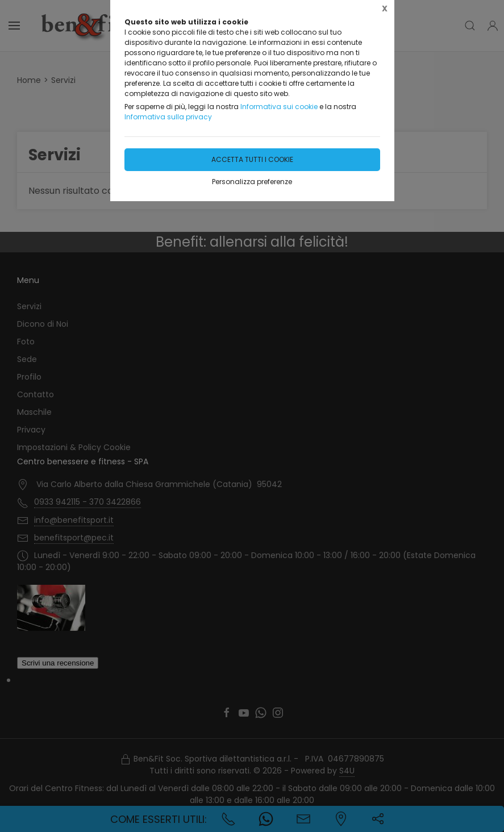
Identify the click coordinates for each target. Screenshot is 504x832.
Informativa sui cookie (279, 107)
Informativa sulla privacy (168, 117)
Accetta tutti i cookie (252, 159)
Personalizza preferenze (252, 182)
